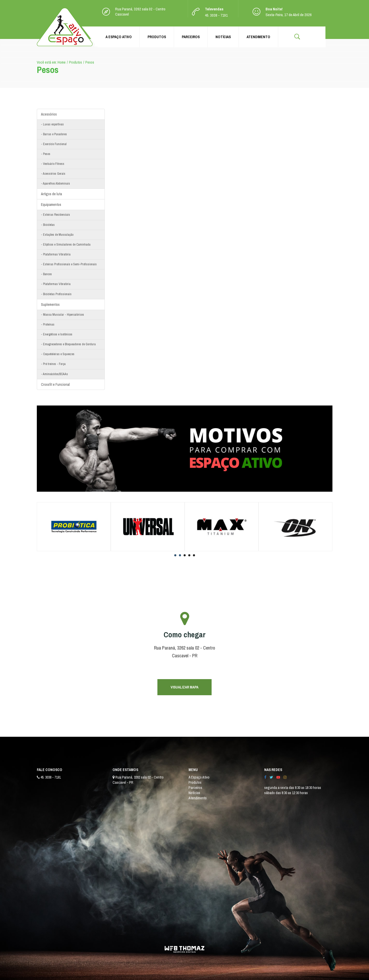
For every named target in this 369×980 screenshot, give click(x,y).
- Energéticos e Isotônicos (57, 334)
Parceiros (191, 37)
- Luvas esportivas (52, 124)
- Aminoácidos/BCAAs (54, 374)
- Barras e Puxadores (54, 134)
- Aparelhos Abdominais (55, 184)
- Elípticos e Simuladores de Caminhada (66, 245)
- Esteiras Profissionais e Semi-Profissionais (69, 264)
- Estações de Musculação (57, 235)
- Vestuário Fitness (53, 164)
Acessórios (49, 114)
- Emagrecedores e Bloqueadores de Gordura (68, 344)
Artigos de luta (51, 194)
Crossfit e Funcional (55, 384)
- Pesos (46, 154)
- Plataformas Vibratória (56, 254)
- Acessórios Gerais (53, 174)
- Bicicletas (48, 225)
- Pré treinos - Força (53, 364)
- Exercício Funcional (54, 144)
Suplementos (50, 305)
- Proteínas (48, 325)
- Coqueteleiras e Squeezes (58, 354)
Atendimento (258, 37)
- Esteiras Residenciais (55, 215)
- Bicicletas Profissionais (56, 294)
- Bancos (46, 274)
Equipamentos (51, 205)
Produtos (157, 37)
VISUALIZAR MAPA (184, 687)
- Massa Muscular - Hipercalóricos (62, 315)
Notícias (223, 37)
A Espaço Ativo (119, 37)
